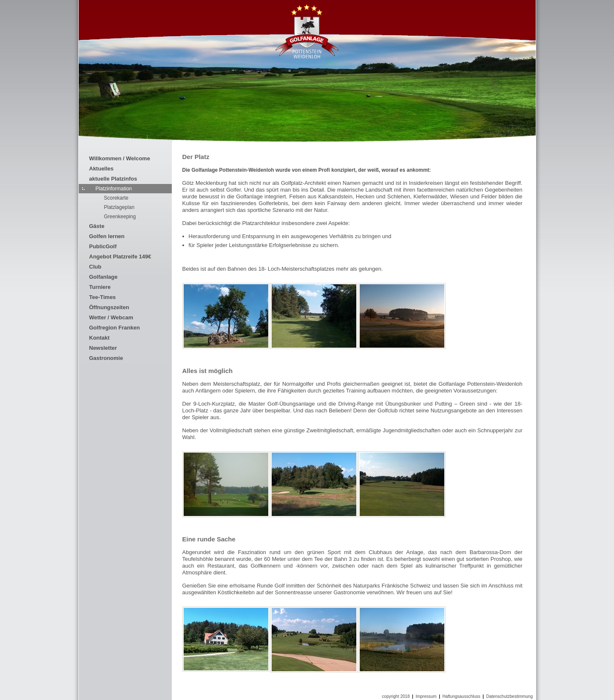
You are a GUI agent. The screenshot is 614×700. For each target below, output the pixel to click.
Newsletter (103, 348)
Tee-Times (103, 297)
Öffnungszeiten (109, 307)
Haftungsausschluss (462, 696)
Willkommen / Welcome (120, 158)
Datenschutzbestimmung (509, 696)
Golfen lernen (107, 236)
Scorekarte (116, 198)
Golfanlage (103, 277)
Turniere (100, 287)
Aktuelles (102, 169)
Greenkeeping (120, 217)
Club (95, 267)
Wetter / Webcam (111, 317)
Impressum (426, 696)
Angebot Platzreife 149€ (120, 257)
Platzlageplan (119, 207)
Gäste (97, 226)
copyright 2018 (396, 696)
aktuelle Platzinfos (113, 179)
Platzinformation (114, 189)
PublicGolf (103, 246)
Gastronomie (106, 358)
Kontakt (99, 338)
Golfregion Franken (115, 328)
